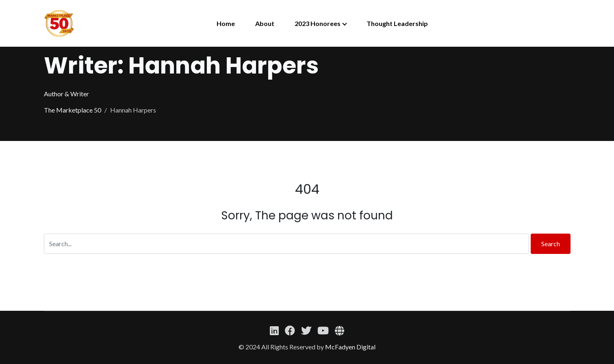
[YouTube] (323, 330)
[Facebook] (290, 330)
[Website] (340, 330)
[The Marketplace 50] (59, 23)
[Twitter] (306, 330)
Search (551, 244)
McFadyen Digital (350, 347)
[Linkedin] (274, 330)
